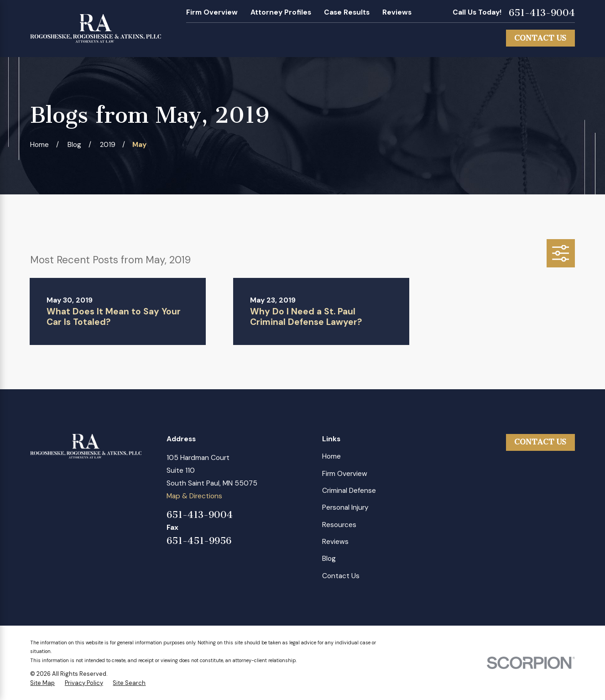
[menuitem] (42, 683)
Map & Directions (194, 496)
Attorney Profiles (281, 12)
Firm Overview (212, 12)
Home (331, 456)
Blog (329, 559)
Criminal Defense (349, 491)
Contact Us (540, 38)
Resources (339, 525)
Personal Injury (345, 507)
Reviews (397, 12)
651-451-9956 (199, 541)
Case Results (347, 12)
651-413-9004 (542, 13)
